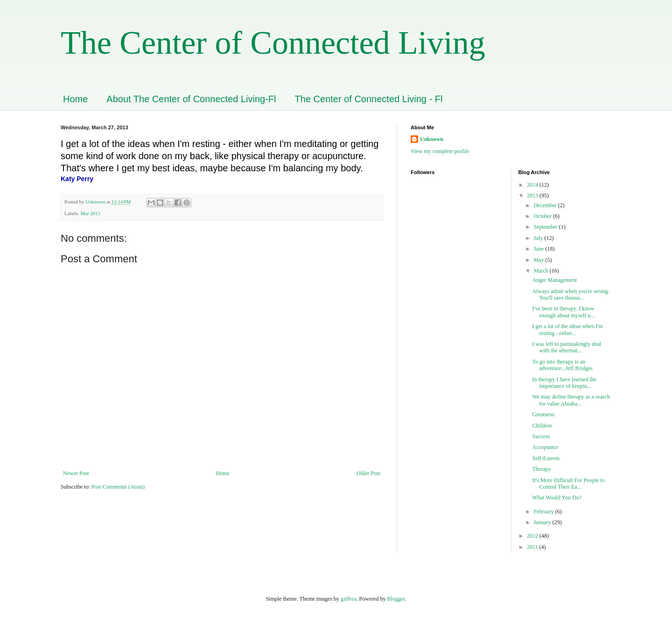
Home (75, 99)
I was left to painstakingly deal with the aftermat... (567, 347)
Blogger (396, 599)
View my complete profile (440, 151)
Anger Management (554, 280)
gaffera (349, 599)
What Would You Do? (556, 498)
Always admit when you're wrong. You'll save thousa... (570, 294)
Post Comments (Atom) (118, 487)
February (544, 512)
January (543, 522)
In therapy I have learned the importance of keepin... (564, 383)
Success (541, 436)
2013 (533, 196)
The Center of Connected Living (273, 43)
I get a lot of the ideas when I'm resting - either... (567, 330)
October (543, 216)
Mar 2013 (90, 213)
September (546, 227)
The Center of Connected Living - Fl (369, 99)
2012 (533, 536)
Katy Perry (77, 179)
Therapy (541, 469)
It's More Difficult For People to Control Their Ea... (568, 484)
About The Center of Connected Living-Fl (191, 99)
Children (542, 426)
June (539, 249)
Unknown (432, 139)
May (539, 260)
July (539, 238)
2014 (533, 185)
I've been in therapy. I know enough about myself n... (563, 312)
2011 (533, 547)
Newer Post (76, 473)
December (546, 205)
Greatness (543, 414)
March (541, 271)
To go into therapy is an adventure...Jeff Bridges (563, 365)
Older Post (368, 473)
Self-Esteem (546, 458)
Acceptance (545, 447)
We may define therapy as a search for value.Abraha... (571, 400)
